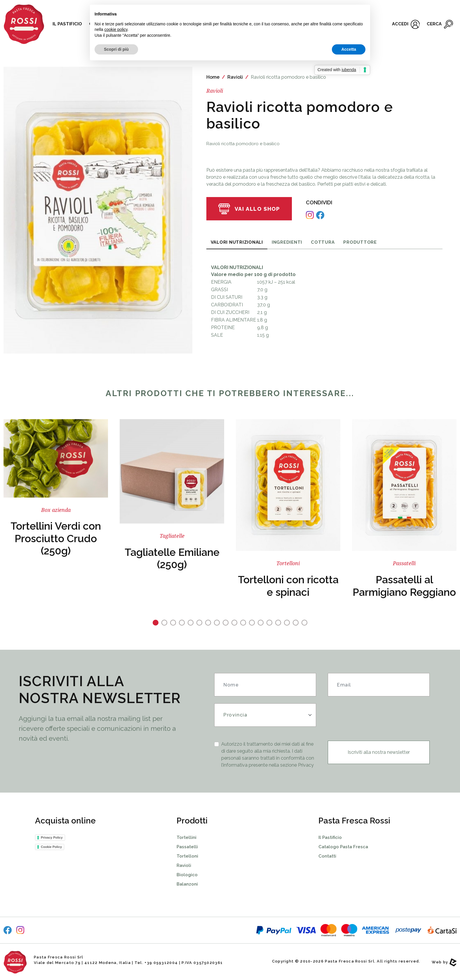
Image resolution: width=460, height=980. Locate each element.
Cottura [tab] (323, 242)
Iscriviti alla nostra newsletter (379, 752)
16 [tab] (287, 623)
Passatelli (187, 847)
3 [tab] (173, 623)
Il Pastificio (330, 837)
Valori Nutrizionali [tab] (237, 242)
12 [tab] (252, 623)
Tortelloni (187, 856)
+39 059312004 (161, 963)
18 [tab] (304, 623)
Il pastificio (67, 24)
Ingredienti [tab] (287, 242)
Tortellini (187, 837)
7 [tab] (208, 623)
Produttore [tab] (360, 242)
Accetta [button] (349, 49)
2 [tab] (164, 623)
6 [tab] (199, 623)
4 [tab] (182, 623)
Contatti (327, 856)
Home (213, 77)
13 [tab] (261, 623)
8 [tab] (217, 623)
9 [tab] (226, 623)
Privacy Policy (52, 837)
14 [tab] (269, 623)
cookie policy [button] (116, 29)
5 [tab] (191, 623)
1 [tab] (156, 623)
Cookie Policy (51, 847)
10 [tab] (234, 623)
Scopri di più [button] (116, 49)
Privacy (306, 765)
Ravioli (235, 77)
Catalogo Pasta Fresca (343, 847)
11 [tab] (243, 623)
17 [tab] (296, 623)
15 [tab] (278, 623)
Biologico (187, 875)
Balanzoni (187, 884)
